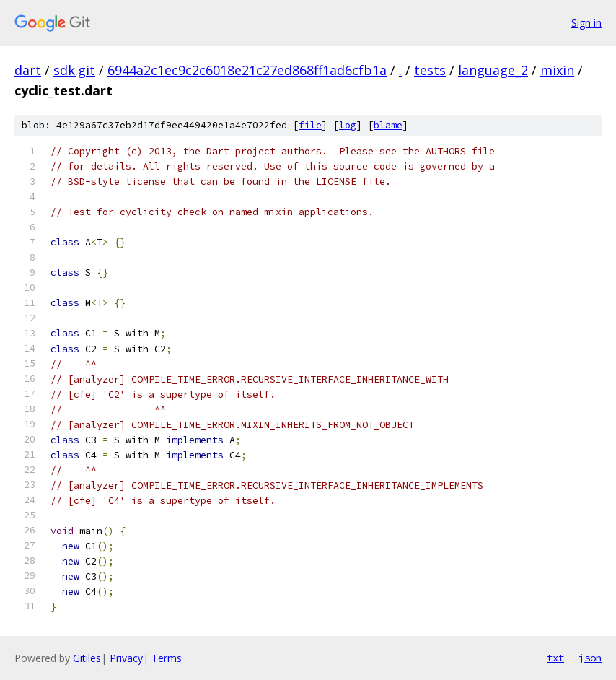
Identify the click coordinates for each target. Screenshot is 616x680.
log (348, 125)
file (310, 125)
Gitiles (87, 658)
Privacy (126, 658)
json (590, 658)
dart (28, 70)
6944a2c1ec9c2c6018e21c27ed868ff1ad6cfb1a (247, 70)
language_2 (493, 70)
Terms (167, 658)
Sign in (586, 23)
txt (555, 658)
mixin (557, 70)
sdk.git (74, 70)
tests (430, 70)
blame (388, 125)
